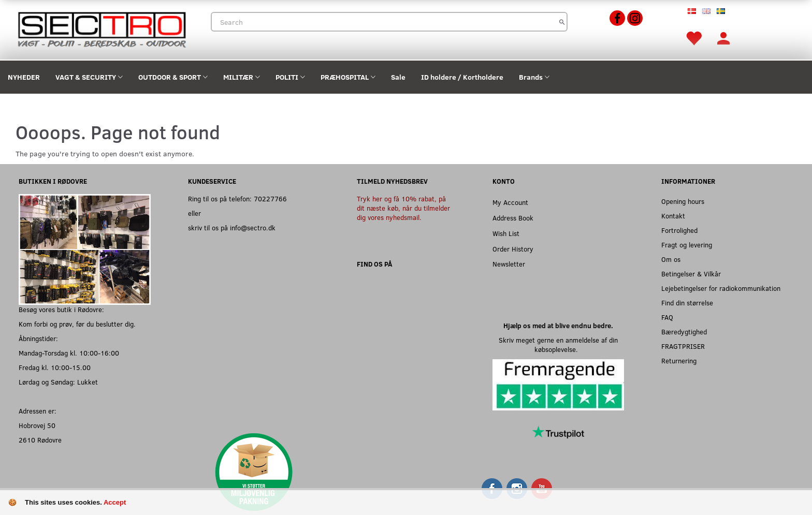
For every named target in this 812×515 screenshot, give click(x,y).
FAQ (667, 317)
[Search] (562, 22)
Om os (671, 259)
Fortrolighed (679, 230)
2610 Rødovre (40, 440)
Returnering (679, 360)
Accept (115, 502)
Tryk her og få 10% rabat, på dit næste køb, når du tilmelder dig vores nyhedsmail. (403, 208)
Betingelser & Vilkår (691, 274)
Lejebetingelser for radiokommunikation (721, 288)
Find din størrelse (687, 303)
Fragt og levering (687, 245)
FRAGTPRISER (683, 346)
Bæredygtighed (684, 332)
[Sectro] (102, 29)
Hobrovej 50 (37, 425)
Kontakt (673, 216)
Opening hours (683, 201)
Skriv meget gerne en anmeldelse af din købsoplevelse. (558, 344)
